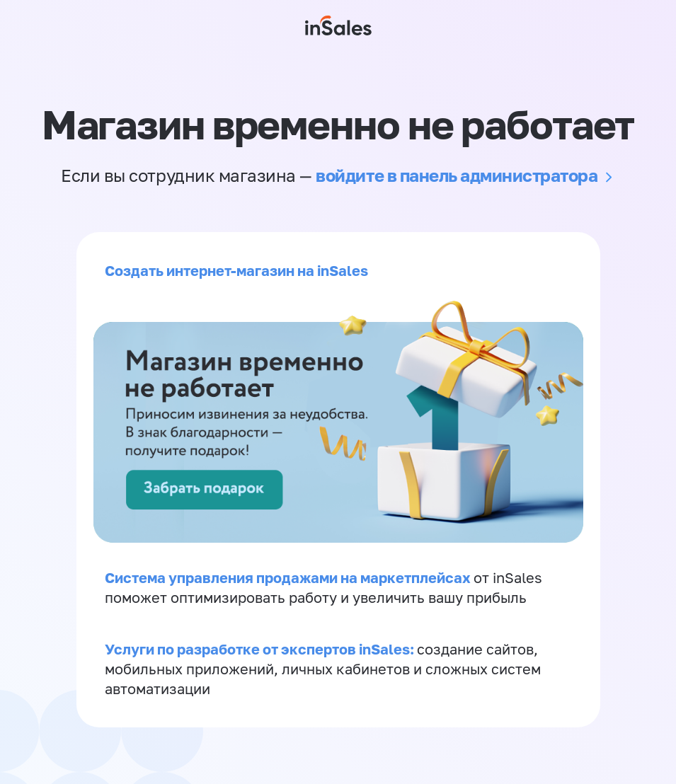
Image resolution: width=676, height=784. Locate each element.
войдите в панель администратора (457, 175)
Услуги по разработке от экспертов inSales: (261, 649)
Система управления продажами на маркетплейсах (289, 577)
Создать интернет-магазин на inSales (236, 270)
